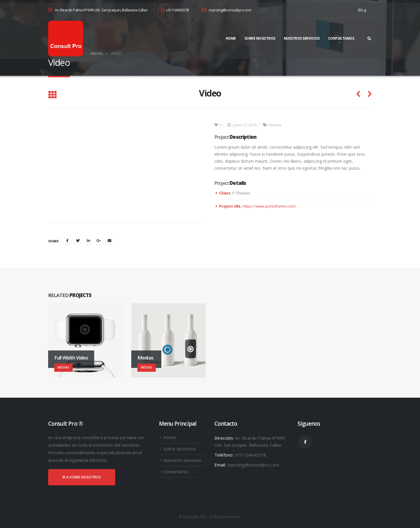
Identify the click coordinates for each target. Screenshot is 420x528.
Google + (99, 241)
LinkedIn (88, 241)
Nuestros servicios (302, 38)
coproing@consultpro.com (227, 10)
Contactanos (341, 38)
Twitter (78, 241)
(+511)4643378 (175, 10)
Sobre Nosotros (260, 38)
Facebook (67, 241)
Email (109, 241)
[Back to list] (52, 95)
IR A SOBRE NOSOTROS (82, 477)
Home (231, 38)
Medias (275, 125)
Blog (362, 10)
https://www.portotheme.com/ (269, 206)
